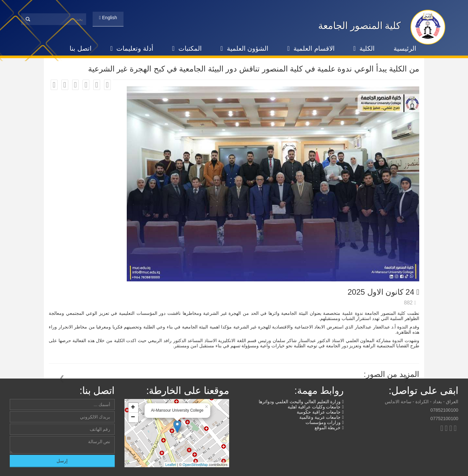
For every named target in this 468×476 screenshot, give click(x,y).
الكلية (364, 48)
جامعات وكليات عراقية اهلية (316, 407)
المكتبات (187, 48)
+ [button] (133, 408)
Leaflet (171, 465)
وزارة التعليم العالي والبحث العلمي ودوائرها (301, 402)
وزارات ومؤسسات (325, 422)
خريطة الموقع (329, 428)
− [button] (133, 418)
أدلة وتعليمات (132, 48)
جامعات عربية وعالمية (322, 417)
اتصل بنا (81, 48)
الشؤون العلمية (244, 48)
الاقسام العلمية (311, 48)
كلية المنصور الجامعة (359, 26)
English (108, 18)
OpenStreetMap (195, 465)
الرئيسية (405, 48)
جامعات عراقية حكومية (320, 412)
